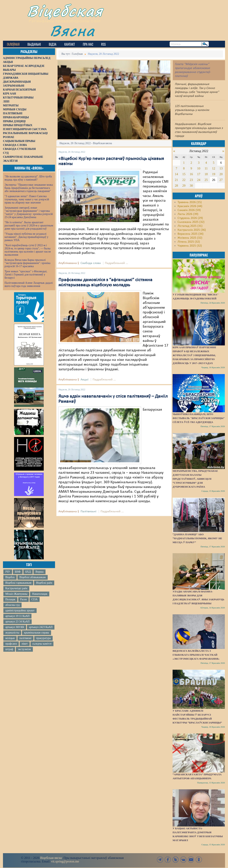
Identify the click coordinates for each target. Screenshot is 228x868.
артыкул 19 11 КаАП (17, 616)
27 (221, 180)
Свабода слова (91, 263)
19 (214, 174)
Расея (23, 599)
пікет (25, 644)
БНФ (18, 572)
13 (221, 168)
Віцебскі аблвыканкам (32, 577)
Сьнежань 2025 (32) (191, 222)
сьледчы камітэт (42, 644)
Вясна (72, 31)
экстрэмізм (24, 649)
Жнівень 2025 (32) (190, 238)
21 (176, 180)
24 (199, 180)
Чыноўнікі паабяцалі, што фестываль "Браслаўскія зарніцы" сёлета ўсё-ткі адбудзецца (199, 418)
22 (184, 180)
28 (176, 186)
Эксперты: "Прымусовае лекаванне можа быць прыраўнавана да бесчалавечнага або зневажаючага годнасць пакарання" (29, 188)
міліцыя (10, 638)
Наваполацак (40, 594)
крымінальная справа (36, 633)
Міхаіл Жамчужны (16, 594)
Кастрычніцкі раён (16, 588)
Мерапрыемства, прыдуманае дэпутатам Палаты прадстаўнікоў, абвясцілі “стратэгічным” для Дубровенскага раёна (195, 479)
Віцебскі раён (44, 583)
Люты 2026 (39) (188, 214)
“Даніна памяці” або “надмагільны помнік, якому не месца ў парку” (197, 538)
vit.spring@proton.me (65, 861)
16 (191, 174)
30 (191, 186)
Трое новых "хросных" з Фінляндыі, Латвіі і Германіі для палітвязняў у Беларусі (26, 275)
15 (184, 174)
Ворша (39, 572)
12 (214, 168)
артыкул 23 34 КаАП (18, 622)
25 (206, 180)
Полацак (10, 599)
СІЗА (35, 599)
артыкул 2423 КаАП (41, 627)
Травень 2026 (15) (190, 202)
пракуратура (43, 638)
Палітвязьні (88, 512)
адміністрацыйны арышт (20, 610)
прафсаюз (11, 644)
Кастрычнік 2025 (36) (192, 230)
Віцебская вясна (51, 858)
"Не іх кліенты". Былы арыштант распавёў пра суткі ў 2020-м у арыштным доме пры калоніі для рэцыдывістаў (29, 226)
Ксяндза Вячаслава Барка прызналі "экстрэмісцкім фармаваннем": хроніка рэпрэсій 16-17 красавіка (27, 263)
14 (176, 174)
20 (221, 174)
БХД (28, 572)
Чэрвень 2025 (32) (190, 246)
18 (206, 174)
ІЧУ (8, 572)
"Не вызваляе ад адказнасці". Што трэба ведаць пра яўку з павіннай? (28, 178)
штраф (9, 649)
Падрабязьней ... (116, 263)
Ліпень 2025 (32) (189, 242)
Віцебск (10, 577)
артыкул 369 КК (15, 627)
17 (199, 174)
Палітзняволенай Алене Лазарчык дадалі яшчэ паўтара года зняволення (29, 284)
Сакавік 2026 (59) (189, 210)
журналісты (12, 633)
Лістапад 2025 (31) (190, 226)
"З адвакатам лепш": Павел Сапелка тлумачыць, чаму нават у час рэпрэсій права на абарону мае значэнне (27, 199)
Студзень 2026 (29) (190, 218)
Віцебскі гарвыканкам (18, 583)
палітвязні (25, 638)
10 (199, 168)
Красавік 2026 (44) (190, 206)
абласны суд (12, 605)
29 (184, 186)
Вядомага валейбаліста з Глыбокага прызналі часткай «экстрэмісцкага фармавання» (196, 655)
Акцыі (85, 380)
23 (191, 180)
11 (206, 168)
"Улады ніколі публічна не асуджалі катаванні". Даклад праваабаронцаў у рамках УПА (26, 237)
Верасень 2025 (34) (190, 234)
